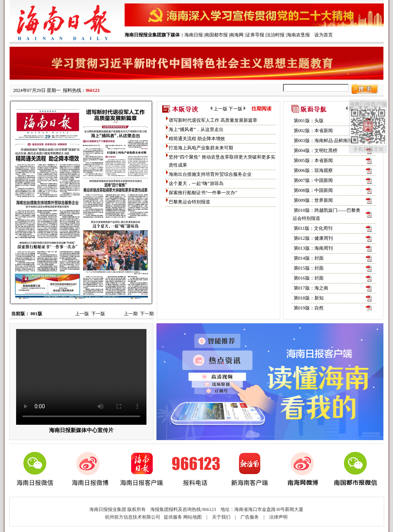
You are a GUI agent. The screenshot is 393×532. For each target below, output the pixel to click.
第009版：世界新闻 (313, 200)
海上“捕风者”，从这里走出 (196, 129)
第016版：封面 (309, 278)
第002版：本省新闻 (313, 131)
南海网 (237, 35)
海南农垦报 (298, 35)
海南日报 (194, 35)
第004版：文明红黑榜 (316, 151)
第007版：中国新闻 (313, 180)
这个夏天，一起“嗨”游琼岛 (196, 183)
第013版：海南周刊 (313, 248)
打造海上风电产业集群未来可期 (201, 148)
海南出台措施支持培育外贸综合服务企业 (210, 174)
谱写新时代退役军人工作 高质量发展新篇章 (213, 120)
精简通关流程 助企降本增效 (197, 139)
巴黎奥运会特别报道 (189, 202)
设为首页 (324, 35)
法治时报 (275, 35)
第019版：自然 (309, 308)
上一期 (131, 314)
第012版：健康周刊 (313, 238)
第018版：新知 (309, 298)
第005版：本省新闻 (313, 160)
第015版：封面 (309, 268)
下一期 (147, 314)
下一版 (98, 314)
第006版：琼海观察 (313, 170)
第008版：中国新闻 (313, 190)
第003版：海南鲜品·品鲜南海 (323, 141)
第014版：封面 (309, 258)
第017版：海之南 (311, 288)
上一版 (82, 314)
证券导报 (255, 35)
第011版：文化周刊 (313, 228)
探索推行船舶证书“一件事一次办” (203, 193)
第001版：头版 (309, 121)
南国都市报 (216, 35)
